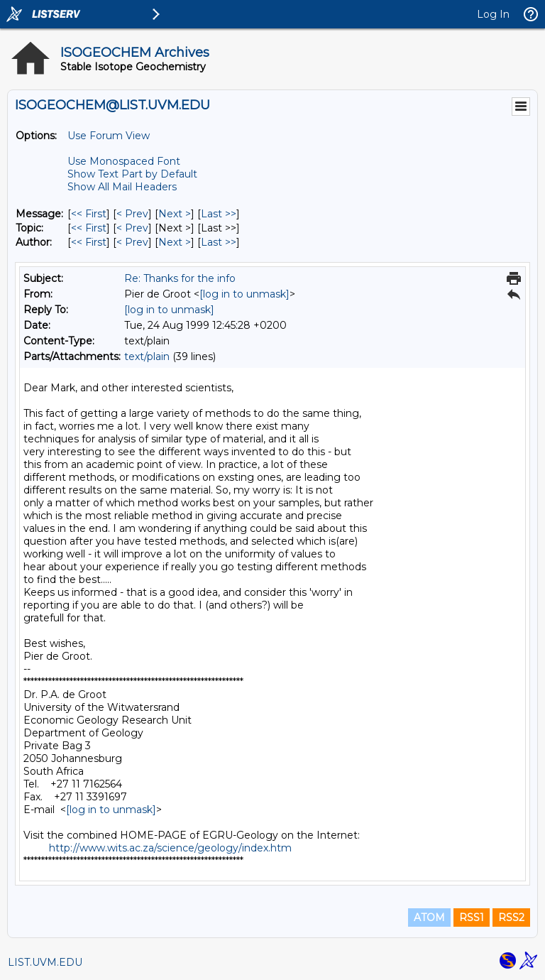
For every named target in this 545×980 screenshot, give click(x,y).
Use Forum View (109, 136)
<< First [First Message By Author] (89, 242)
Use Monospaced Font (124, 161)
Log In (493, 14)
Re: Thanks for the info (180, 278)
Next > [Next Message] (175, 214)
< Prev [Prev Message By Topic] (132, 228)
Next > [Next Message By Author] (175, 242)
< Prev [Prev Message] (132, 214)
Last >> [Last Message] (219, 214)
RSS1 (472, 918)
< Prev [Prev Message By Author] (132, 242)
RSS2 (511, 918)
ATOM (429, 918)
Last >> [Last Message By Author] (219, 242)
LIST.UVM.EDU (45, 962)
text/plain (147, 356)
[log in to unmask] (244, 294)
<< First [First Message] (89, 214)
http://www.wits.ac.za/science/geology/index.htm (170, 848)
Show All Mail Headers (122, 187)
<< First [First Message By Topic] (89, 228)
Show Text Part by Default (132, 174)
